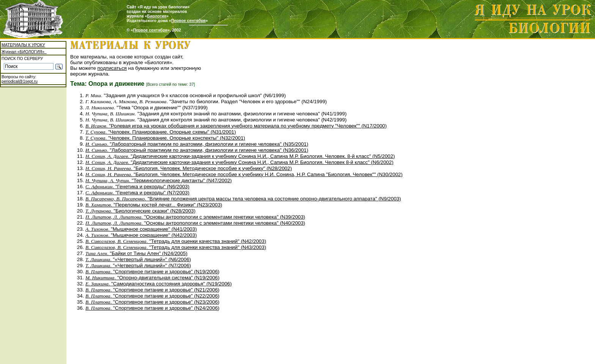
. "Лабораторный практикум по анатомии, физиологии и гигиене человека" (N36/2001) (197, 150)
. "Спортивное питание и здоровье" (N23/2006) (152, 302)
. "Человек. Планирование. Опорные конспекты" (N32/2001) (165, 138)
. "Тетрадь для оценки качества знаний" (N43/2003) (176, 247)
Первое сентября (188, 20)
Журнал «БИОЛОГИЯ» (24, 52)
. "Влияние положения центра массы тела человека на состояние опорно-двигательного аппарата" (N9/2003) (243, 199)
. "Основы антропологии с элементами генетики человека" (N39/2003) (195, 217)
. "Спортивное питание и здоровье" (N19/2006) (152, 272)
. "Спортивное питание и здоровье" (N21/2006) (152, 290)
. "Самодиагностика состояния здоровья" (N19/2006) (159, 284)
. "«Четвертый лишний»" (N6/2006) (138, 259)
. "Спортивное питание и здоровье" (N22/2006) (152, 296)
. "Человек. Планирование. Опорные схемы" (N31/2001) (161, 132)
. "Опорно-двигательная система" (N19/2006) (152, 278)
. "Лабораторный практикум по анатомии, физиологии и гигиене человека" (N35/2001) (197, 144)
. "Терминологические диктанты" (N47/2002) (159, 180)
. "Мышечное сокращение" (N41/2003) (141, 229)
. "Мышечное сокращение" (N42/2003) (141, 235)
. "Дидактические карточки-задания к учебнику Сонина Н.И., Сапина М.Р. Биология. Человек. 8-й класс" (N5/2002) (240, 156)
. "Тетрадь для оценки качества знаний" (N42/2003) (176, 241)
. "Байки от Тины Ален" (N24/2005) (136, 253)
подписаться (112, 68)
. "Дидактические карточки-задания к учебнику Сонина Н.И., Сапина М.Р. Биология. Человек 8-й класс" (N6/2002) (239, 162)
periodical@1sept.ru (20, 81)
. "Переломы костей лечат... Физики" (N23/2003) (154, 205)
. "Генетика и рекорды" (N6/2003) (137, 187)
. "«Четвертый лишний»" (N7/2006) (138, 266)
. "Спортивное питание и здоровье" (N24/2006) (152, 308)
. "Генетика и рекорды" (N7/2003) (137, 193)
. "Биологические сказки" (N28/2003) (140, 211)
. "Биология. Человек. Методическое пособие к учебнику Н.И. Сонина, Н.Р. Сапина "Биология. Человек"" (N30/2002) (244, 174)
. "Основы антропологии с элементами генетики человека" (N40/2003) (195, 223)
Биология (157, 16)
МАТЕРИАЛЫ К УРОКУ (23, 45)
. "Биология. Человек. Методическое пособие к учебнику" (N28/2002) (189, 168)
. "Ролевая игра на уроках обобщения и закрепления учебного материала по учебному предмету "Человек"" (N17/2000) (236, 126)
